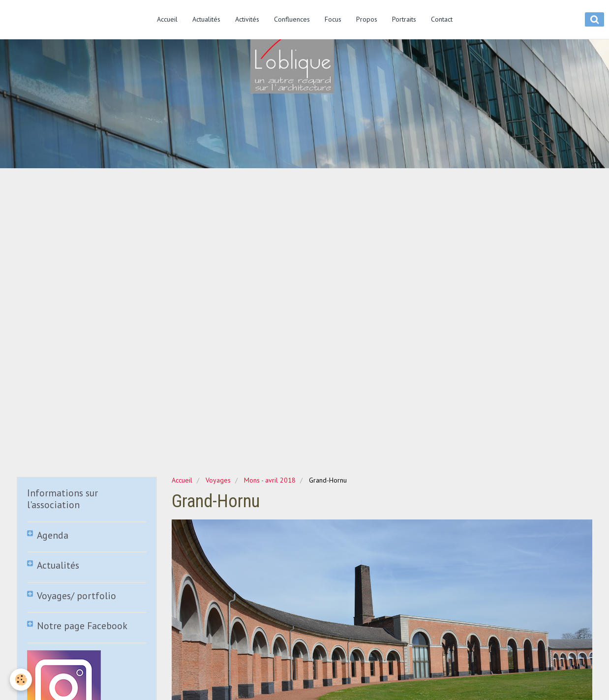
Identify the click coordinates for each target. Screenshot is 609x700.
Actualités (206, 19)
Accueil (167, 19)
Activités (247, 19)
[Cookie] (21, 680)
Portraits (404, 19)
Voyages (218, 480)
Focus (333, 19)
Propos (367, 19)
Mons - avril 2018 (270, 480)
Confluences (292, 19)
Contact (442, 19)
